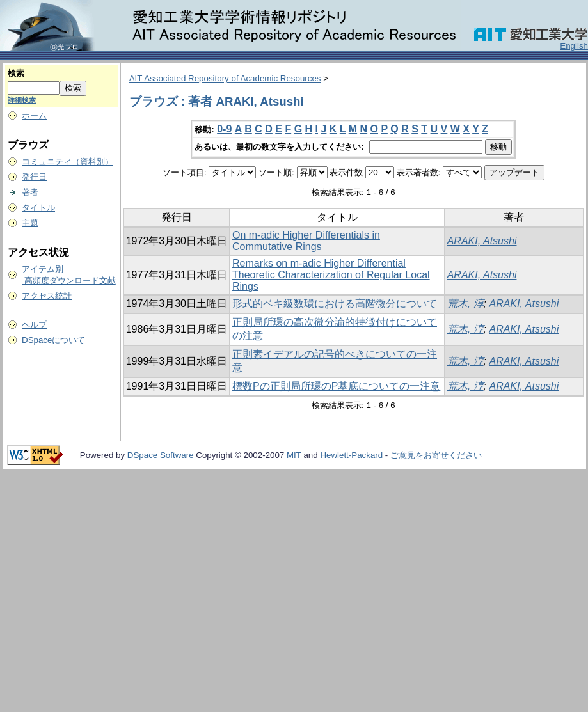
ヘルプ (34, 325)
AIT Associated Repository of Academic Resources (225, 78)
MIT (294, 455)
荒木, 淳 (465, 304)
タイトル (38, 208)
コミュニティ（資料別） (68, 162)
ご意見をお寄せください (436, 455)
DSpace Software (161, 455)
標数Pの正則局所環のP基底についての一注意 (336, 386)
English (574, 46)
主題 (30, 223)
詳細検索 (22, 100)
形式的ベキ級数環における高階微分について (335, 304)
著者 (30, 192)
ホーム (34, 115)
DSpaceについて (53, 340)
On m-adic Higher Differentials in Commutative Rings (306, 241)
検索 (16, 73)
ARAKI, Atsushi (482, 241)
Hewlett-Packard (351, 455)
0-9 (224, 129)
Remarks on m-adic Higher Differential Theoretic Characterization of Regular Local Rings (331, 275)
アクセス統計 (47, 296)
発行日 (34, 177)
